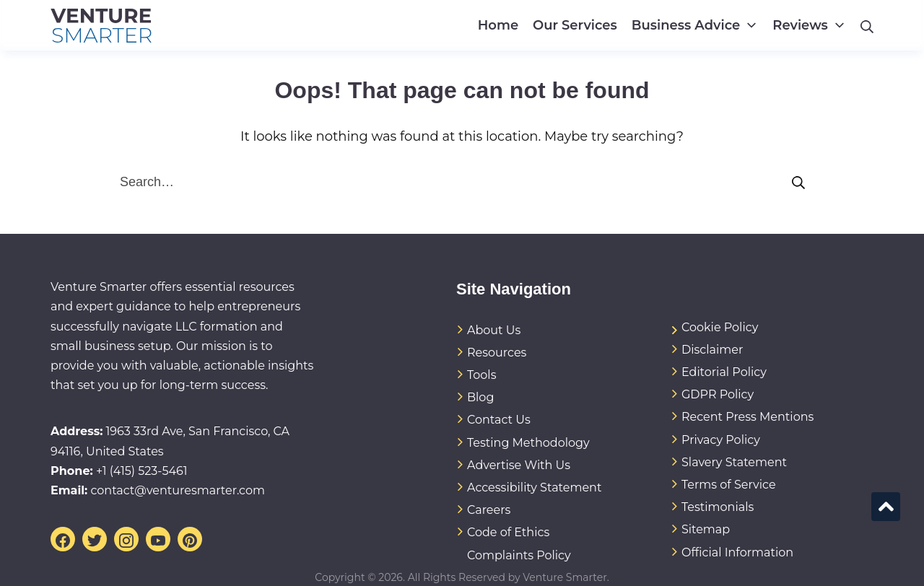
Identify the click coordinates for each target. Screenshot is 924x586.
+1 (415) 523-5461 (142, 471)
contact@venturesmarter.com (178, 490)
